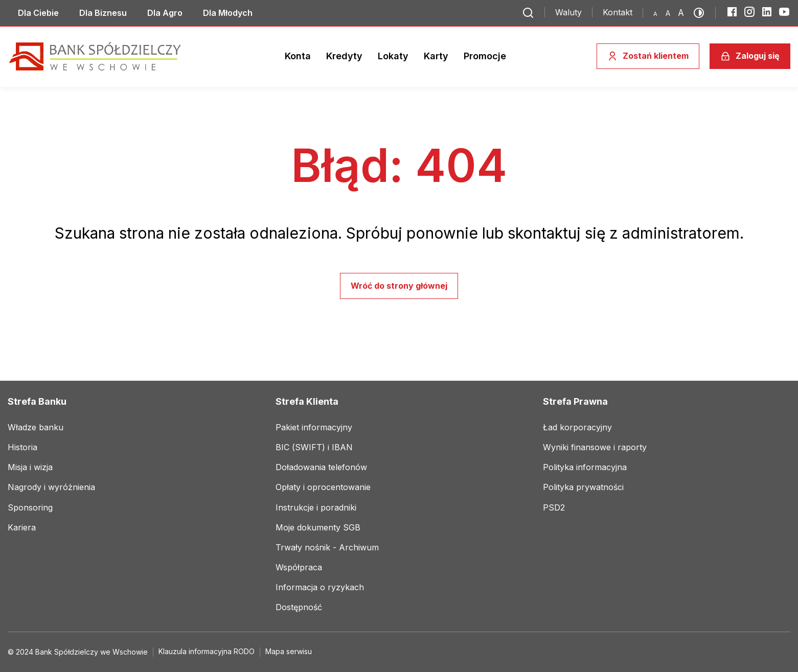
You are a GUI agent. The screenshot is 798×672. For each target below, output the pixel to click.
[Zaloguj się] (750, 56)
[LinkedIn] (767, 12)
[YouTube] (784, 12)
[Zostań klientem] (648, 56)
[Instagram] (749, 12)
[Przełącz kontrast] (702, 13)
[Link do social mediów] (38, 13)
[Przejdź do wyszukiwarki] (528, 13)
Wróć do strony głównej (399, 286)
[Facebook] (732, 12)
